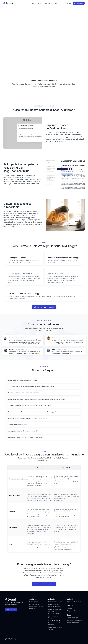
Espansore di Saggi (54, 614)
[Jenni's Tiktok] (76, 639)
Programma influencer (74, 611)
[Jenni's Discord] (82, 639)
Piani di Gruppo (34, 602)
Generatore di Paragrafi (55, 627)
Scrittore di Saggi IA (54, 620)
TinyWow (51, 630)
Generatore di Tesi (54, 604)
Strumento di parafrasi (55, 607)
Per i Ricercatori (34, 604)
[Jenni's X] (79, 639)
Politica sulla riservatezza (75, 620)
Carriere (70, 608)
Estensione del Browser (55, 602)
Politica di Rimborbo (73, 623)
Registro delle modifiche (74, 602)
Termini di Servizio (73, 618)
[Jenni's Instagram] (69, 639)
